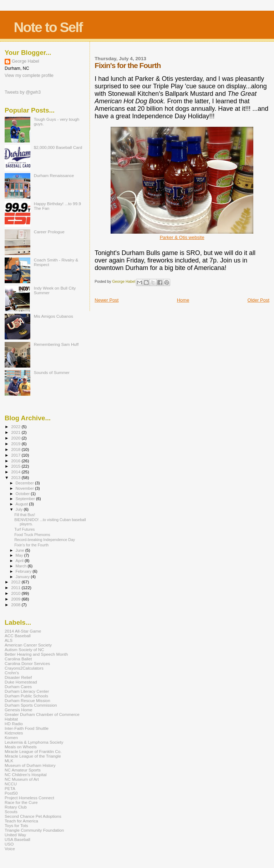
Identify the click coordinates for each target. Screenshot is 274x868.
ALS (9, 640)
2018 (16, 449)
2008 (16, 605)
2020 (16, 438)
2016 (16, 461)
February (24, 571)
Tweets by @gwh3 (23, 92)
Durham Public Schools (26, 696)
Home (183, 300)
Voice (10, 849)
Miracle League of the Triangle (33, 756)
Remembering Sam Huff (56, 344)
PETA (10, 788)
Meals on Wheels (21, 747)
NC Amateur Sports (23, 770)
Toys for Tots (16, 825)
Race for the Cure (21, 802)
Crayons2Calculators (24, 668)
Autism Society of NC (24, 649)
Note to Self (48, 27)
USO (9, 844)
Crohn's (12, 673)
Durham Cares (18, 687)
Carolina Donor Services (27, 663)
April (20, 561)
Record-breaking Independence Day (45, 540)
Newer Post (106, 300)
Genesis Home (19, 710)
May (20, 555)
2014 (16, 472)
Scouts (11, 812)
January (23, 577)
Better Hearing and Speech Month (36, 654)
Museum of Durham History (30, 765)
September (26, 499)
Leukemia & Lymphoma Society (34, 742)
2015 (16, 466)
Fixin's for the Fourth (31, 545)
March (22, 566)
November (25, 488)
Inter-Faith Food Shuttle (27, 728)
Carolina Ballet (18, 659)
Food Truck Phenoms (32, 535)
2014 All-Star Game (23, 631)
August (22, 504)
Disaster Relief (18, 677)
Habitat (11, 719)
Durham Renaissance (54, 175)
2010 (16, 593)
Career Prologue (49, 232)
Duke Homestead (21, 682)
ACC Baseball (18, 636)
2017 (16, 455)
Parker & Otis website (182, 237)
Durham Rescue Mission (27, 700)
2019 (16, 444)
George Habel (26, 61)
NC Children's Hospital (26, 775)
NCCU (11, 784)
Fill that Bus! (25, 515)
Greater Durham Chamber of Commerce (42, 714)
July (20, 509)
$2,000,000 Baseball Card (58, 147)
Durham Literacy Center (27, 691)
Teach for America (21, 821)
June (21, 550)
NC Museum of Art (22, 779)
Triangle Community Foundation (34, 830)
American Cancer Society (28, 645)
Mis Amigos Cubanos (54, 316)
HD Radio (14, 724)
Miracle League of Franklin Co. (33, 751)
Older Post (258, 300)
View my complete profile (29, 76)
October (23, 494)
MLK (9, 761)
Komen (11, 737)
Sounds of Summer (52, 372)
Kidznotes (14, 733)
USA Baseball (17, 839)
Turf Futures (24, 529)
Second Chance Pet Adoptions (33, 816)
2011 (16, 588)
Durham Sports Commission (31, 705)
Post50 (11, 793)
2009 (16, 599)
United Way (15, 835)
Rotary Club (16, 807)
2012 (16, 582)
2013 (16, 477)
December (25, 483)
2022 (16, 427)
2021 (16, 432)
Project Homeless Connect (29, 798)
